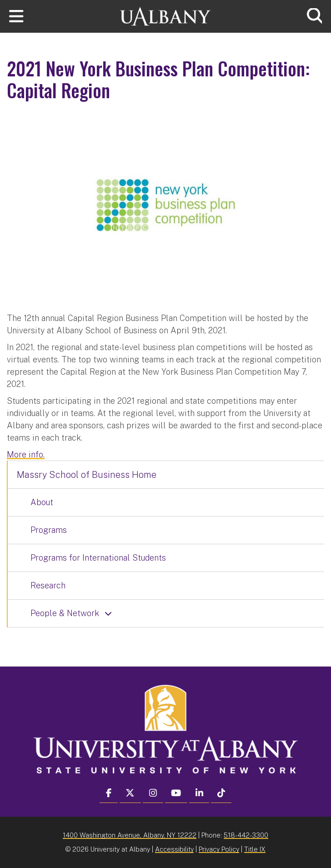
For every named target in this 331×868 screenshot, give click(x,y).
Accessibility (174, 849)
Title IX (255, 849)
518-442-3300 (246, 835)
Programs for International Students (98, 558)
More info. (26, 454)
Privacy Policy (219, 849)
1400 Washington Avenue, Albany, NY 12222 (130, 835)
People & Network (65, 613)
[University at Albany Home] (165, 15)
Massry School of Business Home (87, 475)
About (42, 502)
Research (48, 585)
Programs (49, 530)
